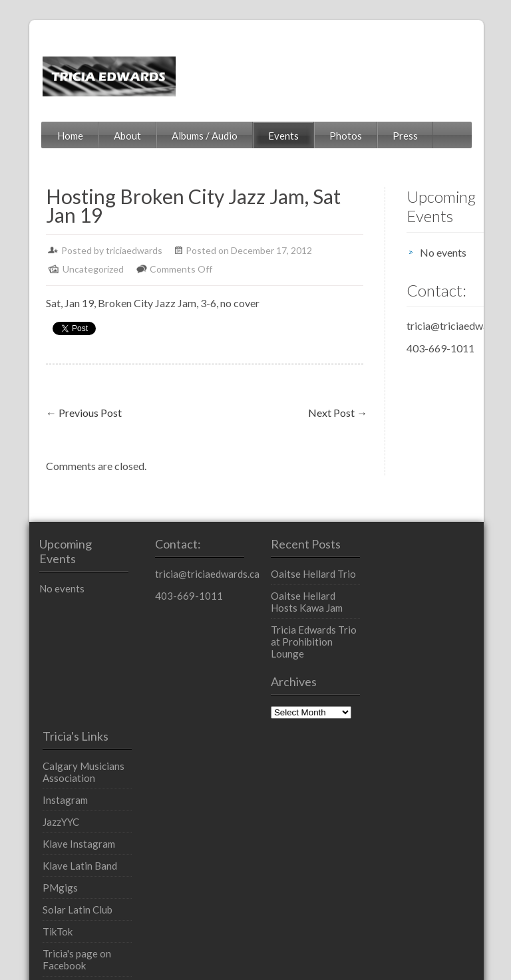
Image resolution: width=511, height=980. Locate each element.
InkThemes (206, 945)
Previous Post (58, 413)
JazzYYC (416, 630)
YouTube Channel (435, 829)
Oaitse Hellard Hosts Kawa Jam (316, 602)
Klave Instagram (433, 652)
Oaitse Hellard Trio (312, 574)
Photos (320, 136)
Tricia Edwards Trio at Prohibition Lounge (318, 636)
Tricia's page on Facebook (431, 767)
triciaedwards (108, 250)
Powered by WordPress (69, 945)
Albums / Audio (179, 136)
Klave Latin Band (434, 674)
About (101, 136)
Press (379, 136)
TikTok (412, 739)
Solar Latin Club (432, 717)
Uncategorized (67, 269)
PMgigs (415, 695)
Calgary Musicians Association (438, 580)
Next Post (312, 413)
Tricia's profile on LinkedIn (435, 801)
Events (257, 136)
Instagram (420, 608)
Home (44, 136)
